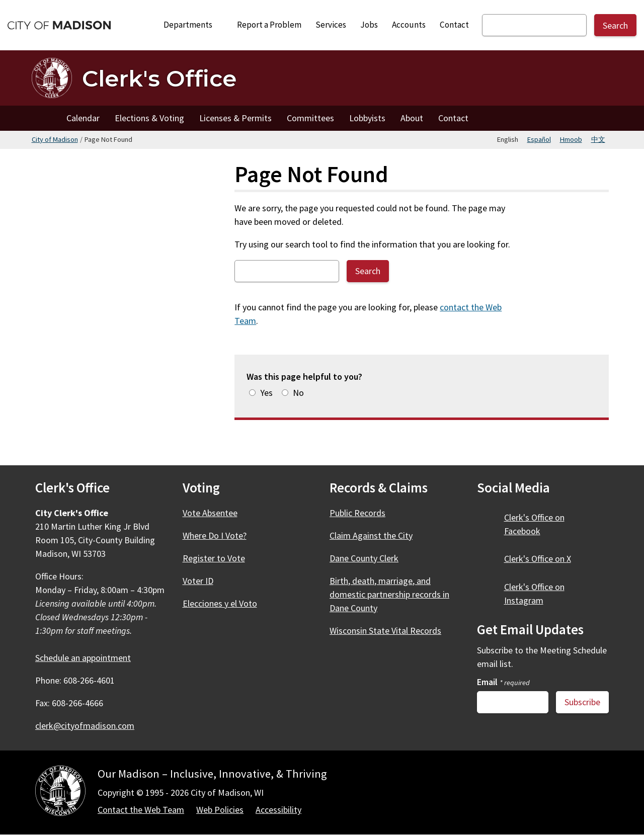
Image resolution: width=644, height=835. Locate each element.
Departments (193, 25)
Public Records (357, 513)
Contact (454, 25)
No (298, 393)
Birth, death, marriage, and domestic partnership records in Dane (389, 594)
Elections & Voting (149, 118)
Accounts (409, 25)
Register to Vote (214, 558)
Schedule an (89, 658)
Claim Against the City (371, 535)
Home (45, 118)
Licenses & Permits (235, 118)
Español (539, 139)
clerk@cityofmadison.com (85, 726)
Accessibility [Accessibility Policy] (278, 810)
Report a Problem (269, 25)
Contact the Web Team (141, 810)
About (412, 118)
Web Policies (220, 810)
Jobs (369, 25)
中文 (598, 139)
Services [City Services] (331, 25)
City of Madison (55, 139)
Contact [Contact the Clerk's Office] (453, 118)
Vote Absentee (210, 513)
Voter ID (198, 581)
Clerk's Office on (534, 524)
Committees (310, 118)
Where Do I (220, 535)
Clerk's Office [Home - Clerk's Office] (159, 78)
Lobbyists (367, 118)
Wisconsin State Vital (391, 631)
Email (503, 682)
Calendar (83, 118)
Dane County (370, 558)
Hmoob (571, 139)
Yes (266, 393)
